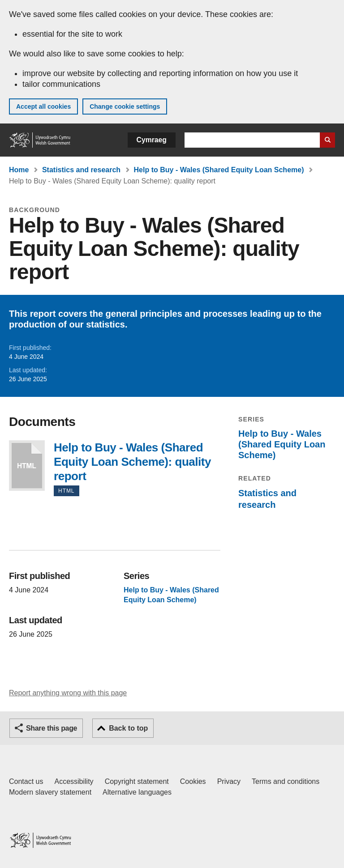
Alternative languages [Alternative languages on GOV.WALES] (137, 792)
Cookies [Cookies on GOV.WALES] (193, 781)
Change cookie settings (125, 106)
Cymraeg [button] (152, 140)
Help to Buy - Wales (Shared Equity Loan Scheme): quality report (27, 466)
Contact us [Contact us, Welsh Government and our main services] (26, 781)
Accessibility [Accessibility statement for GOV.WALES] (74, 781)
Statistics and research (81, 170)
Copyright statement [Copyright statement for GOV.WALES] (137, 781)
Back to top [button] (128, 728)
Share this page (52, 728)
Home (19, 170)
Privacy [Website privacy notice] (229, 781)
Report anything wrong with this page (68, 693)
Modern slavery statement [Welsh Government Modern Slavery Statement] (50, 792)
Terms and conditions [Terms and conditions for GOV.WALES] (286, 781)
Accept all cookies (43, 106)
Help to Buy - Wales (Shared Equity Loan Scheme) (219, 170)
